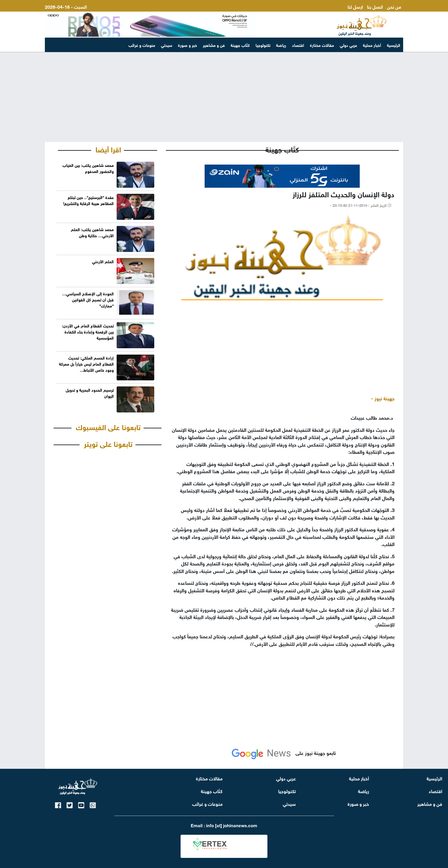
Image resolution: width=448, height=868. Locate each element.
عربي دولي (348, 45)
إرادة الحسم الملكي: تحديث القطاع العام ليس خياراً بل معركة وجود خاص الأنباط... (86, 363)
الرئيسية (394, 45)
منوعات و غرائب (142, 45)
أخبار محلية (372, 45)
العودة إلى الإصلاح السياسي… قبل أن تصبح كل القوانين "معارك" (88, 299)
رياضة (281, 45)
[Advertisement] (224, 97)
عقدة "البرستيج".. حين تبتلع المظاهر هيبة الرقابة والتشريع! (88, 200)
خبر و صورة (188, 45)
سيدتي (167, 45)
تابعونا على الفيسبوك (108, 426)
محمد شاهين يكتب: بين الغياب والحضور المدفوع (88, 168)
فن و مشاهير (214, 45)
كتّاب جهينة (240, 45)
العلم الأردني (103, 261)
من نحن (394, 6)
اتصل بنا (375, 6)
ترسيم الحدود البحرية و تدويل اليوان (90, 392)
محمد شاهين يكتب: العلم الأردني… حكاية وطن (92, 232)
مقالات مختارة (322, 45)
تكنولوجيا (263, 45)
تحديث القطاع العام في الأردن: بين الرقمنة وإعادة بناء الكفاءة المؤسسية (88, 331)
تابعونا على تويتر (108, 443)
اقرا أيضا (108, 149)
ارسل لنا (355, 6)
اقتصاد (298, 45)
